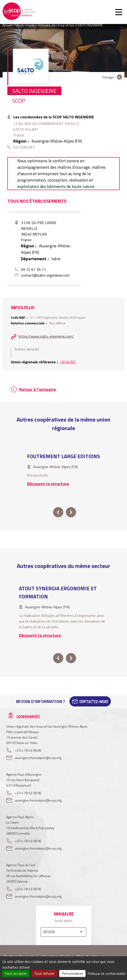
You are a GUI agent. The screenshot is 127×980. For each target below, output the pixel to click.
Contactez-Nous (94, 701)
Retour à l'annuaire (38, 389)
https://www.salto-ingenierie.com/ (46, 336)
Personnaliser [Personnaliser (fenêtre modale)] (72, 973)
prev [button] (58, 512)
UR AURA (68, 362)
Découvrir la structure (48, 484)
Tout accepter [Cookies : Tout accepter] (16, 973)
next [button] (71, 512)
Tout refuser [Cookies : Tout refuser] (44, 973)
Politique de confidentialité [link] (107, 973)
